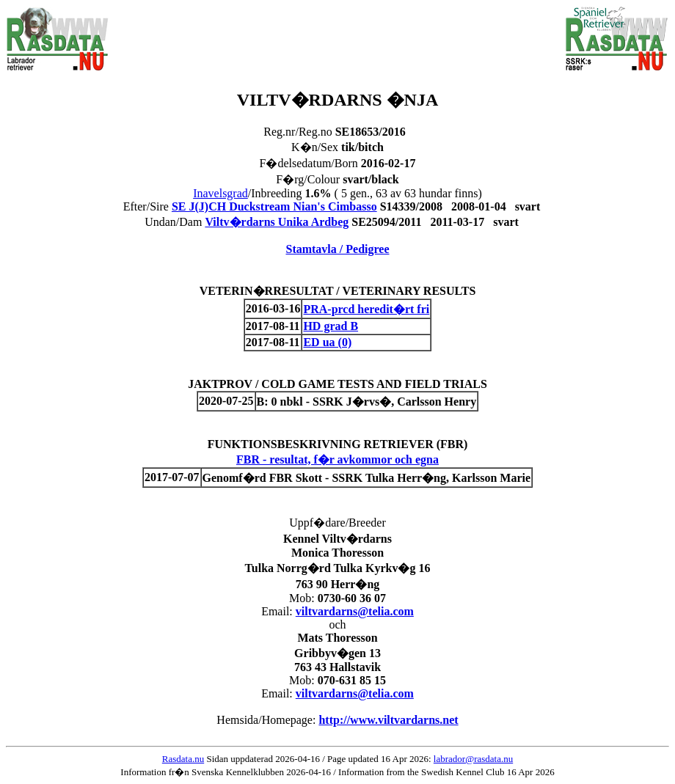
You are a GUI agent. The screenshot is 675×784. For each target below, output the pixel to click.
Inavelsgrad (220, 193)
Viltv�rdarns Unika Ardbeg (277, 222)
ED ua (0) (327, 342)
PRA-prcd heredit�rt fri (366, 309)
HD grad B (331, 326)
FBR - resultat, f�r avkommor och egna (337, 459)
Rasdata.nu (183, 759)
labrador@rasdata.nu (473, 759)
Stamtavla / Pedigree (337, 249)
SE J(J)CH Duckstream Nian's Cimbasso (274, 206)
